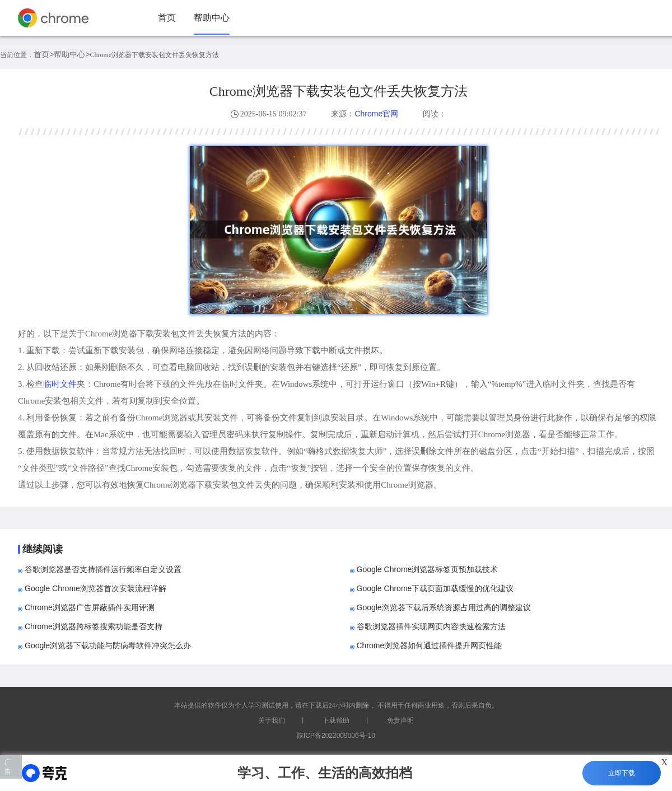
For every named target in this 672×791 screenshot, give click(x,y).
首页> (44, 54)
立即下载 (622, 773)
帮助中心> (72, 54)
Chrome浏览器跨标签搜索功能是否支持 (94, 626)
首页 (167, 18)
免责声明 (400, 720)
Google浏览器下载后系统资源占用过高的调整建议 (444, 607)
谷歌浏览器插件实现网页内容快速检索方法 (431, 626)
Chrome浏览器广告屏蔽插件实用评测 (90, 607)
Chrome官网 (376, 114)
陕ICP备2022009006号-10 (336, 736)
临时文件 (60, 384)
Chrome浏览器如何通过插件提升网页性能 (430, 645)
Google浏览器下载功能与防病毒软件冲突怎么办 (108, 645)
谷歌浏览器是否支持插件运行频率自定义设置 (103, 569)
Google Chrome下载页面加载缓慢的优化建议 (435, 588)
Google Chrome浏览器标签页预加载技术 (428, 569)
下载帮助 (336, 720)
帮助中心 (212, 18)
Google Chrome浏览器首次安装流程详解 (95, 588)
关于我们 (272, 720)
